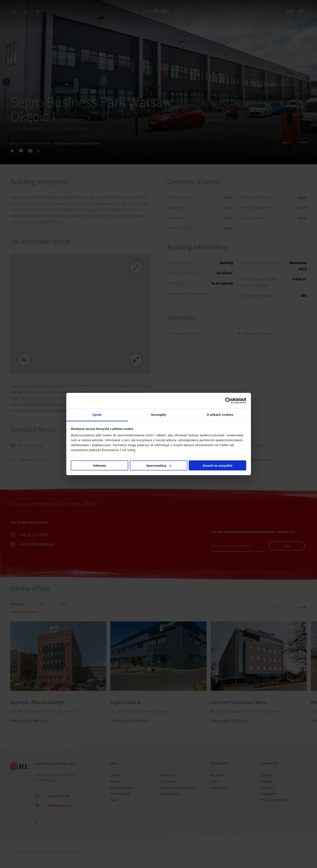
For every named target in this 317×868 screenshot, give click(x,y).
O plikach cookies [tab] (220, 415)
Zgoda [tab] (97, 415)
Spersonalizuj (159, 465)
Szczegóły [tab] (158, 415)
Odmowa (99, 465)
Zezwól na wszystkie (217, 465)
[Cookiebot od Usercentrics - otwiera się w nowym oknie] (228, 401)
